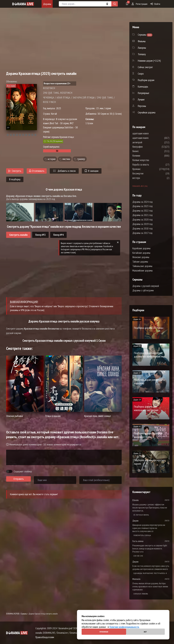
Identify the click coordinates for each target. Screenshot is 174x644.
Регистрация (140, 4)
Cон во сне (138, 556)
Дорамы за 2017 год (142, 233)
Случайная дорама (147, 112)
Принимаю (104, 632)
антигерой (147, 142)
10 (35, 135)
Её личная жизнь (141, 515)
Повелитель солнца (142, 535)
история (52, 159)
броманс (146, 169)
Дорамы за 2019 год (143, 224)
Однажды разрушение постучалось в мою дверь (151, 573)
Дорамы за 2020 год (143, 220)
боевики (146, 156)
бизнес (145, 151)
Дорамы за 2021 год (143, 215)
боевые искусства (150, 160)
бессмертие (147, 173)
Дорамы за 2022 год (143, 211)
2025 (59, 108)
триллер (81, 159)
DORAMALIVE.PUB (13, 614)
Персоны (142, 106)
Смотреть (15, 171)
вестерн (145, 178)
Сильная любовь (141, 594)
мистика (66, 159)
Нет (145, 632)
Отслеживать (37, 171)
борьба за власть (150, 165)
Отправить (19, 479)
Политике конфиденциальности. (124, 627)
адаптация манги (150, 138)
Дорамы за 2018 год (143, 228)
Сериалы (24, 614)
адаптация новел (150, 133)
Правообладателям (45, 637)
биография (147, 147)
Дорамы (47, 4)
